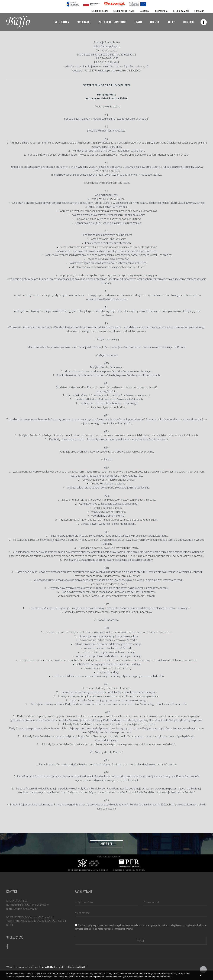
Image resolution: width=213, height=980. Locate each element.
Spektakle (84, 22)
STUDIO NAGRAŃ (181, 11)
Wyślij (141, 940)
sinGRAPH (81, 967)
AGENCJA (145, 11)
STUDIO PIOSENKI (99, 11)
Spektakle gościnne (113, 22)
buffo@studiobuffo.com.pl (22, 909)
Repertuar (62, 22)
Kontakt (189, 22)
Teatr (138, 22)
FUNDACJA (199, 11)
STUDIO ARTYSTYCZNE (124, 11)
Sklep (171, 22)
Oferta (155, 22)
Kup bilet (107, 844)
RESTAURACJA (161, 11)
